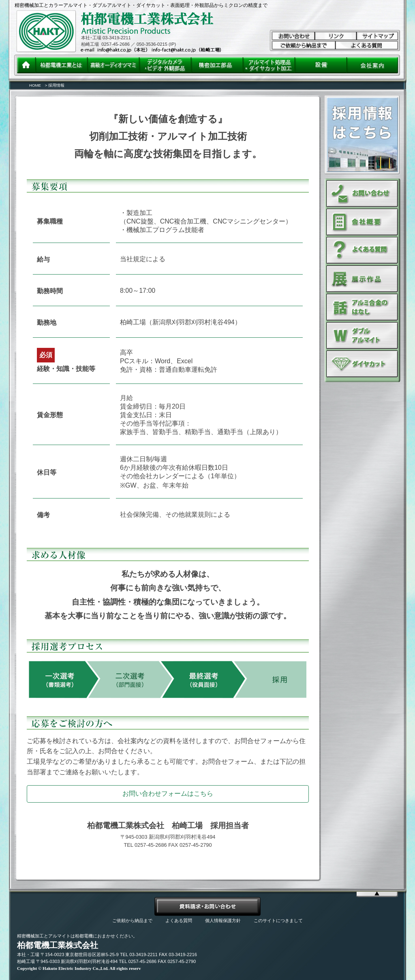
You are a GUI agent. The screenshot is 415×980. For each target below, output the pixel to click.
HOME (35, 85)
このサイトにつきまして (278, 920)
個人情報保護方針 (223, 920)
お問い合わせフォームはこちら (168, 794)
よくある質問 (179, 920)
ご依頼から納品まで (132, 920)
